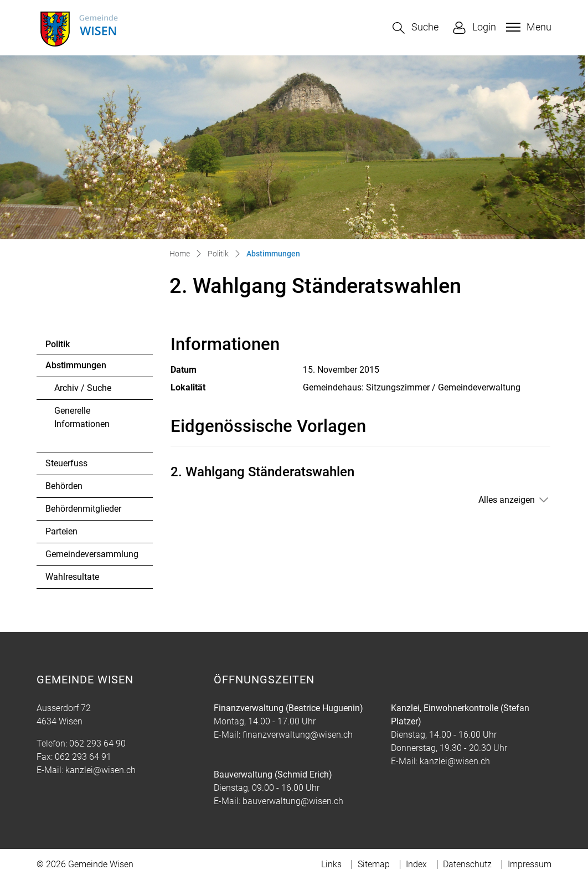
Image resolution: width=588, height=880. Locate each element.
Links (331, 864)
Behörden (64, 486)
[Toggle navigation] (527, 27)
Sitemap (374, 864)
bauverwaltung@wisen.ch (293, 801)
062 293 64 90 (97, 743)
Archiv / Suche (83, 388)
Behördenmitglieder (83, 509)
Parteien (61, 531)
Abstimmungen (76, 368)
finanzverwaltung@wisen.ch (298, 735)
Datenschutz (467, 864)
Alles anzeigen (507, 500)
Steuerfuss (66, 463)
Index (416, 864)
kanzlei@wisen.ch (100, 770)
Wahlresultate (72, 577)
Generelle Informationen (82, 417)
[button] (416, 28)
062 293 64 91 (83, 757)
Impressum (530, 864)
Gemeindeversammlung (92, 554)
